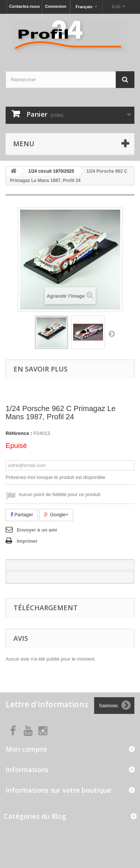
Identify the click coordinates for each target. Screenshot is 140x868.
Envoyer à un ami (37, 530)
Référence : (19, 433)
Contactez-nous (24, 6)
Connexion (56, 6)
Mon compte (26, 749)
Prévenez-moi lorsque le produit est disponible (55, 477)
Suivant (112, 333)
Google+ (56, 515)
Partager (22, 515)
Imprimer (27, 541)
